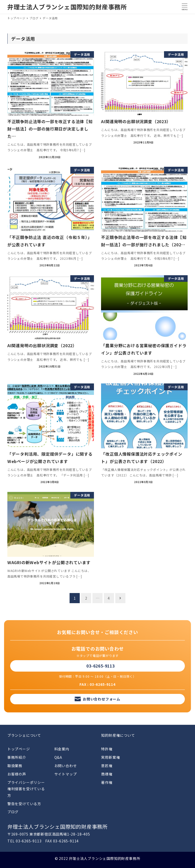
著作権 (107, 782)
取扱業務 (15, 766)
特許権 (107, 749)
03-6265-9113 (101, 666)
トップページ (19, 749)
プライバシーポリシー (26, 782)
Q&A (58, 757)
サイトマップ (66, 774)
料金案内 (62, 749)
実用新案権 (110, 757)
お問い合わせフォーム (102, 699)
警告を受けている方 (24, 804)
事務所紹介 (17, 757)
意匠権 (107, 766)
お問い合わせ (66, 766)
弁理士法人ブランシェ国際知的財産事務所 (67, 7)
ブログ (13, 812)
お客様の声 (17, 774)
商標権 (107, 774)
